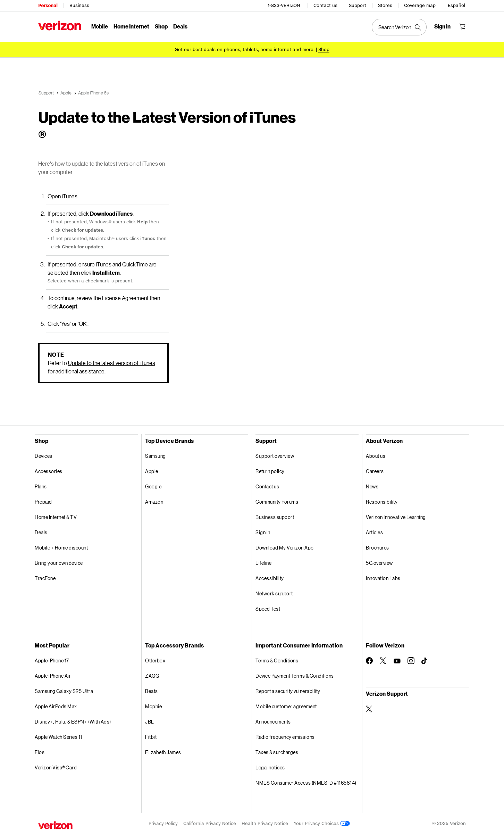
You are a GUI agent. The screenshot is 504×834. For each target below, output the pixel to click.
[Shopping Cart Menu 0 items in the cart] (462, 26)
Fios (40, 752)
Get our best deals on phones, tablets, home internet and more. (245, 49)
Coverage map (420, 5)
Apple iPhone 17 (52, 660)
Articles (374, 532)
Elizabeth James (163, 752)
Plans (41, 486)
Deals (41, 532)
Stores (385, 5)
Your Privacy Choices (322, 823)
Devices (44, 456)
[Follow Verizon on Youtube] (397, 661)
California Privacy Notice (210, 823)
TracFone (45, 578)
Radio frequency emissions (285, 737)
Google (153, 486)
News (372, 486)
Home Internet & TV (56, 517)
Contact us (325, 5)
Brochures (377, 548)
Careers (375, 471)
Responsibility (382, 502)
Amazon (154, 502)
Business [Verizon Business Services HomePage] (79, 5)
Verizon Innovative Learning (396, 517)
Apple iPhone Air (53, 676)
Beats (152, 691)
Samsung (156, 456)
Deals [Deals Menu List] (180, 26)
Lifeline (263, 563)
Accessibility (270, 578)
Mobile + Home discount (61, 548)
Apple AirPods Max (56, 706)
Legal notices (270, 767)
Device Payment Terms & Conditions (295, 676)
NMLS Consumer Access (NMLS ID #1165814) (306, 783)
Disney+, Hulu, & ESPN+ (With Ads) (73, 722)
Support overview (275, 456)
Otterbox (155, 660)
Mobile (100, 26)
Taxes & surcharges (277, 752)
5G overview (379, 563)
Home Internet (131, 26)
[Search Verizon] (399, 27)
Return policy (270, 471)
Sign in (263, 532)
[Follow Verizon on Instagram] (411, 661)
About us (376, 456)
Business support (275, 517)
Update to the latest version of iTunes (112, 363)
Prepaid (43, 502)
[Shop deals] (324, 49)
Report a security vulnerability (288, 691)
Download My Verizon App (285, 548)
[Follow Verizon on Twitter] (383, 661)
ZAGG (152, 676)
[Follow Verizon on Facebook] (369, 661)
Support (358, 5)
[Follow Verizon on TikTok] (425, 661)
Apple (152, 471)
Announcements (273, 722)
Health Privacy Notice (265, 823)
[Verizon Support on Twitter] (369, 709)
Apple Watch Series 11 (58, 737)
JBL (150, 722)
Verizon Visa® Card (56, 767)
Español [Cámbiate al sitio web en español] (456, 5)
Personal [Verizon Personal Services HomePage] (48, 5)
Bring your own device (59, 563)
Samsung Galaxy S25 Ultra (64, 691)
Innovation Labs (383, 578)
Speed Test (268, 609)
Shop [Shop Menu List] (161, 26)
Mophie (153, 706)
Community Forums (277, 502)
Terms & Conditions (277, 660)
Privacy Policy (163, 823)
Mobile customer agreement (286, 706)
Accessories (49, 471)
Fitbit (151, 737)
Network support (274, 593)
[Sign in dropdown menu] (442, 26)
